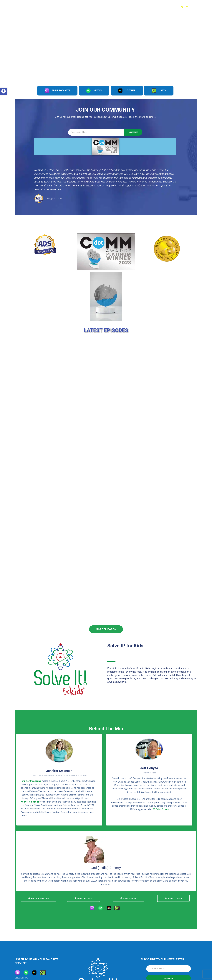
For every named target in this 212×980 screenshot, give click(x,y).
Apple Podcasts (57, 91)
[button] (4, 91)
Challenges (124, 7)
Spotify (94, 91)
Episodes (108, 7)
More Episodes (106, 629)
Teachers (141, 7)
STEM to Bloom (161, 809)
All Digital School (54, 199)
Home (96, 7)
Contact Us (171, 7)
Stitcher (127, 91)
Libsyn (159, 91)
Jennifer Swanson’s (31, 781)
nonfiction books (30, 802)
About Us (155, 7)
